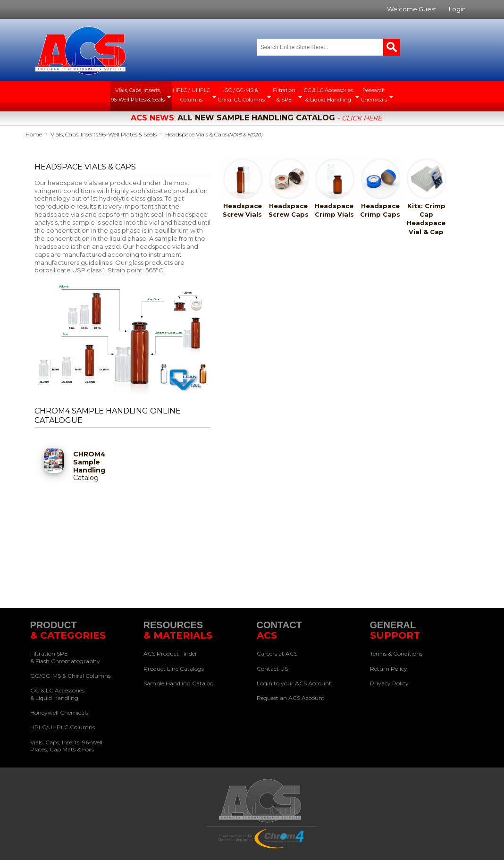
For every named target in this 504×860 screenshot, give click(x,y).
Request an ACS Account (291, 698)
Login (457, 9)
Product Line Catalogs (174, 669)
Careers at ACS (277, 653)
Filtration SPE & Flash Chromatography (65, 657)
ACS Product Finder (170, 653)
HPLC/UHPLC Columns (63, 727)
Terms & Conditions (396, 653)
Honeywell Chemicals (59, 712)
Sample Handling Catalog (179, 683)
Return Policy (389, 669)
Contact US (272, 669)
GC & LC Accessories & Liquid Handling (57, 694)
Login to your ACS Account (294, 683)
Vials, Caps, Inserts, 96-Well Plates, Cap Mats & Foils (66, 746)
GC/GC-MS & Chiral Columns (70, 676)
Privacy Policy (389, 683)
